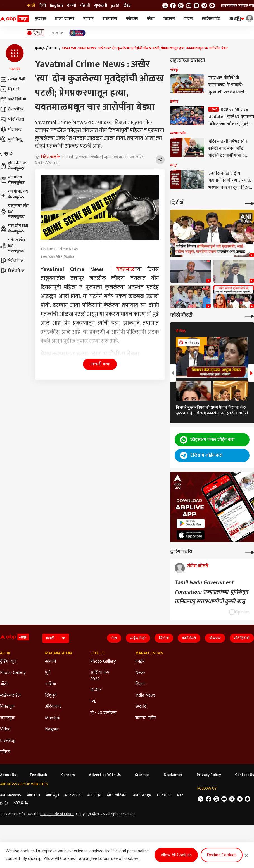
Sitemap (142, 775)
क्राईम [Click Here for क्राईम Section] (140, 662)
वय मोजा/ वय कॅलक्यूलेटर (14, 194)
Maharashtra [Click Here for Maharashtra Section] (59, 653)
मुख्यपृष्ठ (41, 19)
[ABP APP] (191, 524)
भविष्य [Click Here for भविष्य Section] (5, 752)
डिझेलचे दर (12, 270)
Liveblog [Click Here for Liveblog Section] (8, 741)
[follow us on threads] (181, 6)
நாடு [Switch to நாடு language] (115, 6)
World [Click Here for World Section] (141, 707)
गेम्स (114, 638)
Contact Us (244, 775)
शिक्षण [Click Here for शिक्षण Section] (140, 684)
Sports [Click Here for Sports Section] (97, 653)
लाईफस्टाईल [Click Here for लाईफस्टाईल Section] (10, 695)
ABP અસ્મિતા (117, 795)
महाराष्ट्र (88, 19)
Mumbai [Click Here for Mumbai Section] (53, 718)
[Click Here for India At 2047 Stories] (77, 33)
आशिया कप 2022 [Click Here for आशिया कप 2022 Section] (100, 676)
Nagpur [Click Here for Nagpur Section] (52, 729)
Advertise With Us (105, 775)
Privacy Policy (209, 775)
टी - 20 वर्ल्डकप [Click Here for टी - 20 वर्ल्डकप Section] (103, 713)
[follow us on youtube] (189, 6)
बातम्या (53, 48)
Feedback (38, 775)
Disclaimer (173, 775)
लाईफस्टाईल (211, 19)
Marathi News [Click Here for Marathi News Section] (149, 653)
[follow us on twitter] (165, 6)
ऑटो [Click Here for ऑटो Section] (4, 684)
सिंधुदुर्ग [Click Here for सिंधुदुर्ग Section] (51, 695)
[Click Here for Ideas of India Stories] (35, 33)
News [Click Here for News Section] (140, 673)
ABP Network (11, 795)
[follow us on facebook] (173, 6)
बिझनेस (169, 19)
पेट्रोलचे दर (12, 260)
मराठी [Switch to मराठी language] (31, 6)
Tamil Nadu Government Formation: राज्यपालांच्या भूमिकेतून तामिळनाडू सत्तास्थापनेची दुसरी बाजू (211, 592)
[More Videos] (250, 203)
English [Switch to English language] (56, 6)
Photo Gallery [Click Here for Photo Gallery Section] (13, 673)
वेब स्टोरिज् (12, 109)
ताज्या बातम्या (65, 19)
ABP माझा (94, 795)
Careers (68, 775)
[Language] (56, 638)
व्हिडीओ (10, 89)
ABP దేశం (21, 803)
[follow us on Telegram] (204, 6)
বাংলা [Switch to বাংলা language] (72, 6)
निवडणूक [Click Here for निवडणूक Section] (8, 707)
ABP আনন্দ (73, 795)
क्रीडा (151, 19)
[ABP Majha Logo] (15, 19)
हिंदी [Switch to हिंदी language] (43, 6)
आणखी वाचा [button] (100, 364)
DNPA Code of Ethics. (57, 814)
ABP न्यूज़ (52, 795)
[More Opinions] (250, 552)
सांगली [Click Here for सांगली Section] (50, 662)
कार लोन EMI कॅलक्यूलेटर (14, 228)
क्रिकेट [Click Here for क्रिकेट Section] (96, 690)
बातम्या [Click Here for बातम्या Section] (5, 653)
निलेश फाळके (50, 157)
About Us (8, 775)
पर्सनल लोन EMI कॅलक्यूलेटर (13, 245)
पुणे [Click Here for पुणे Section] (48, 673)
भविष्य (188, 19)
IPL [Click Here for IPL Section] (93, 702)
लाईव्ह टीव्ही (13, 79)
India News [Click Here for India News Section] (145, 695)
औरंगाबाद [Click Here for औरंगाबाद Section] (53, 707)
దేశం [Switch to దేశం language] (127, 6)
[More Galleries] (250, 316)
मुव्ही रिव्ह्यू (11, 140)
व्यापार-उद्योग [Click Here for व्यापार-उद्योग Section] (146, 718)
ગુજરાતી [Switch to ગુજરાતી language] (101, 6)
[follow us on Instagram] (196, 6)
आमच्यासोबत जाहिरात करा (238, 6)
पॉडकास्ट (11, 130)
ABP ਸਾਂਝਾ (164, 795)
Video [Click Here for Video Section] (5, 729)
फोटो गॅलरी (12, 119)
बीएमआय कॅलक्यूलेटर (12, 180)
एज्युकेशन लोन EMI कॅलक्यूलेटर (15, 211)
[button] (15, 58)
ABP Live (34, 795)
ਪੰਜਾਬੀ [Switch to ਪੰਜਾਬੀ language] (85, 6)
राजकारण (110, 19)
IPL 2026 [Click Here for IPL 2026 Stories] (56, 33)
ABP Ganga (142, 795)
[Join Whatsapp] (212, 6)
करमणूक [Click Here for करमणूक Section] (7, 718)
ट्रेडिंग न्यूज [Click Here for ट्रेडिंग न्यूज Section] (8, 662)
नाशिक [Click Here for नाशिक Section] (51, 684)
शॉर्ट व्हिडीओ (13, 99)
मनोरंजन (132, 19)
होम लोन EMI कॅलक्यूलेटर (14, 166)
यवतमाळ (125, 269)
